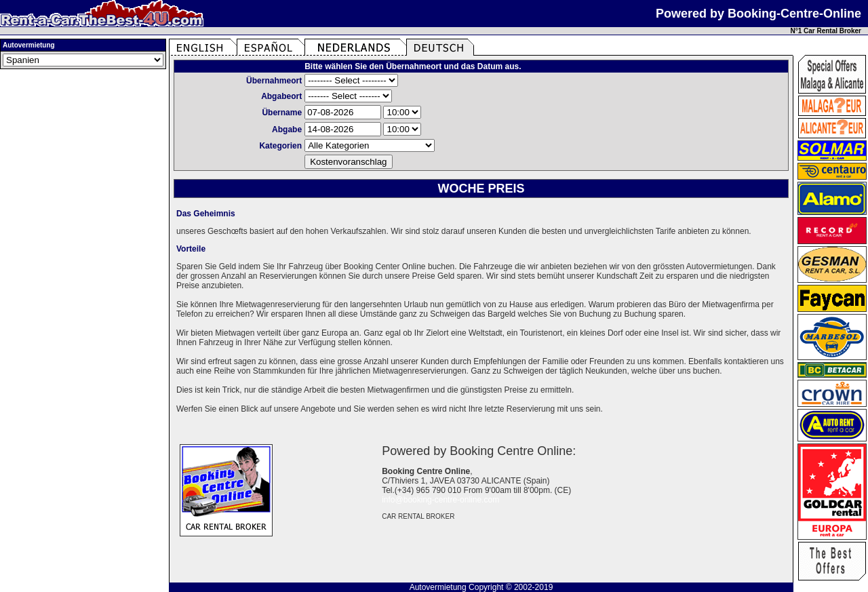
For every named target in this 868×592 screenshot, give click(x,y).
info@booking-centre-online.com (440, 500)
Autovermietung (438, 587)
